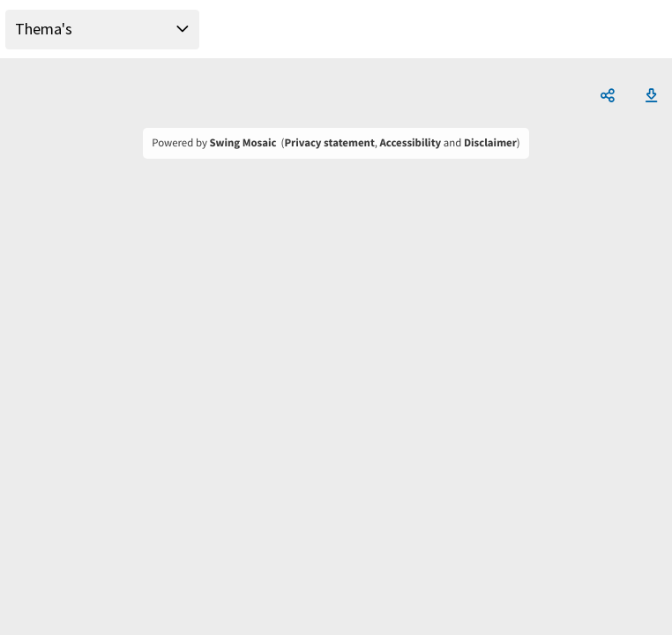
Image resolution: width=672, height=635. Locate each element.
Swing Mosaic (243, 143)
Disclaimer (490, 143)
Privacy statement (329, 143)
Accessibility (411, 143)
